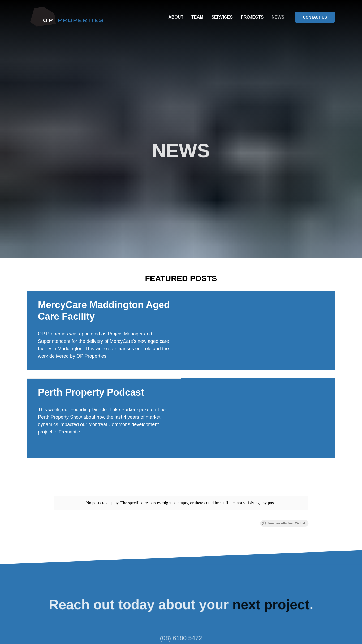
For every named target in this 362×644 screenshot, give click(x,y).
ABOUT (176, 17)
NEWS (278, 17)
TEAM (197, 17)
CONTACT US (315, 17)
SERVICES (222, 17)
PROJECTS (252, 17)
